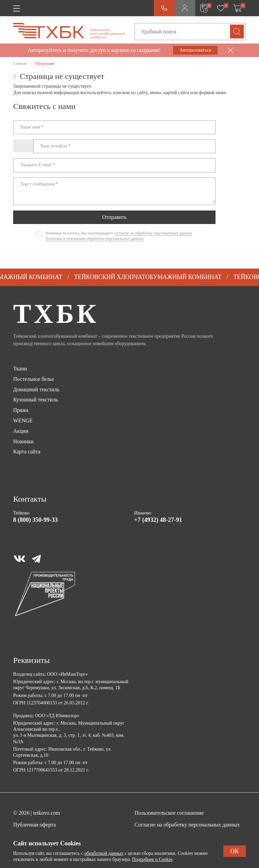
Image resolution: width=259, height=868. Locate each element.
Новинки (23, 441)
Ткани (20, 369)
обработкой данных (104, 853)
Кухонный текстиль (36, 400)
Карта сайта (27, 452)
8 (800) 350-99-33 (35, 520)
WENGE (23, 421)
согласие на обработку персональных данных (153, 233)
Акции (21, 431)
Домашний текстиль (36, 389)
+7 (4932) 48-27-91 (158, 520)
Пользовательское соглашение (169, 813)
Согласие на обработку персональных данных (187, 825)
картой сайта (176, 93)
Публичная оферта (34, 825)
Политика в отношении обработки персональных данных (95, 239)
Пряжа (21, 410)
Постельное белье (34, 379)
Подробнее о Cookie (152, 859)
